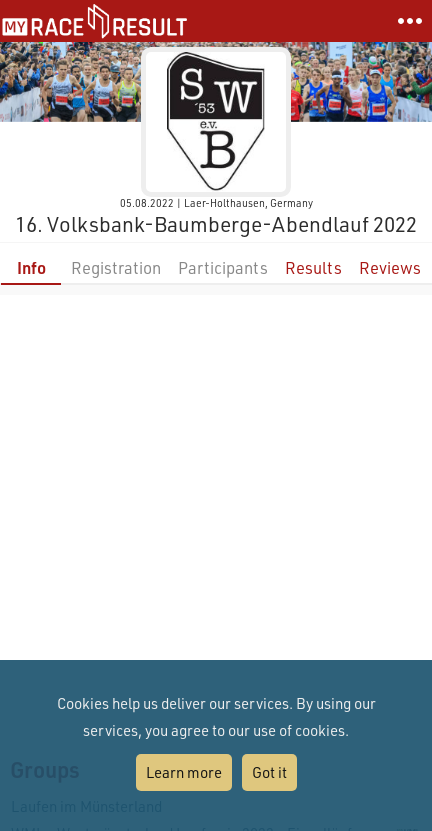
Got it (269, 772)
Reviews (390, 267)
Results (313, 267)
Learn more (184, 772)
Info (31, 267)
